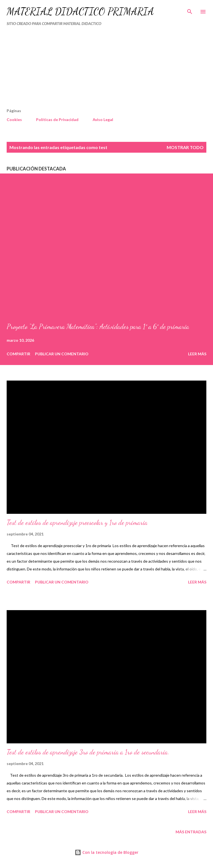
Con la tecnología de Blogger (106, 852)
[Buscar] (190, 10)
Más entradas (191, 832)
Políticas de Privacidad (57, 119)
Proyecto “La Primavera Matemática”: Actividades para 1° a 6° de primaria (98, 327)
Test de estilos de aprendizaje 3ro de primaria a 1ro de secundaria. (88, 752)
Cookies (14, 119)
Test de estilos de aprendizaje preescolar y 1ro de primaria (77, 523)
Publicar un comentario (62, 354)
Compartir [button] (18, 354)
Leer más (197, 354)
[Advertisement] (95, 69)
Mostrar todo (185, 147)
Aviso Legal (103, 119)
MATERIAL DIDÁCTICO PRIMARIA (80, 12)
